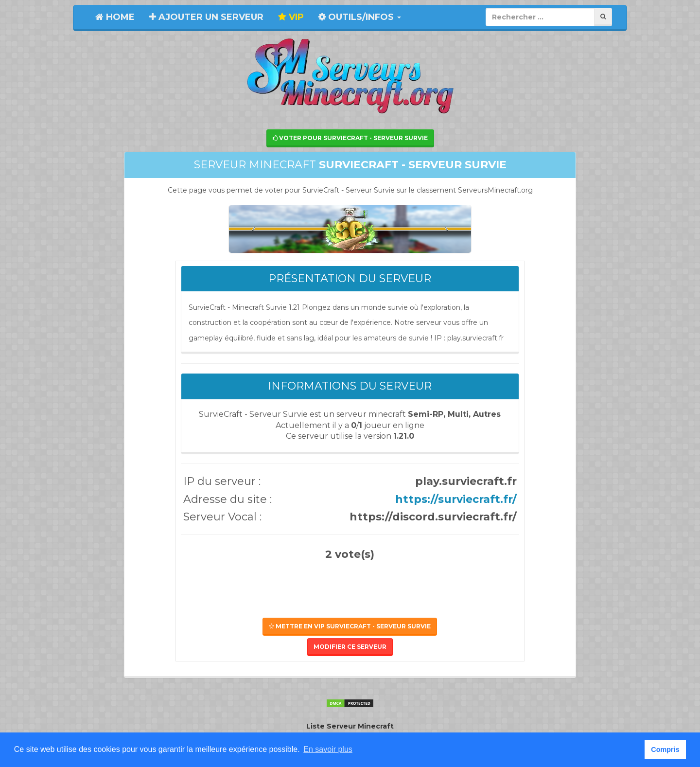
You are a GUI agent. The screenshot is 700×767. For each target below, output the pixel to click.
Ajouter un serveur (206, 17)
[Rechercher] (603, 17)
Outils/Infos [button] (360, 17)
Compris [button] (665, 749)
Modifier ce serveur (350, 647)
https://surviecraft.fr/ (456, 499)
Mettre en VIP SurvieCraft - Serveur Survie (350, 626)
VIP (291, 17)
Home (115, 17)
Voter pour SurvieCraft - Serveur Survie (350, 138)
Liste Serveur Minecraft (350, 726)
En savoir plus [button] (328, 749)
